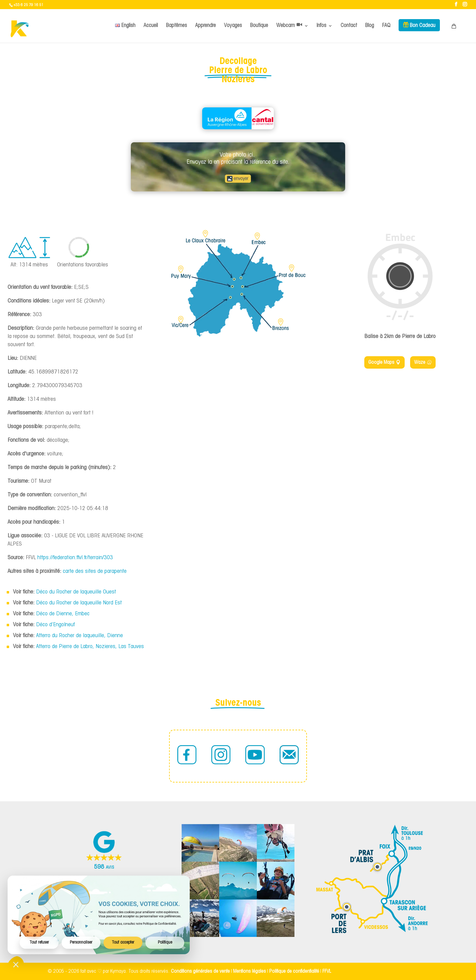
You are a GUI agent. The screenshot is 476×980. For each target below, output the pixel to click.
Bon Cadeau (423, 26)
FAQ (386, 26)
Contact (349, 26)
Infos (321, 26)
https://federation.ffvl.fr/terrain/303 (75, 558)
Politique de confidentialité (294, 971)
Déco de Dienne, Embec (63, 614)
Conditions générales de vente (200, 971)
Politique (165, 943)
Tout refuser (39, 943)
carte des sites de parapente (95, 571)
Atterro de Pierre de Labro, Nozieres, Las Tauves (90, 647)
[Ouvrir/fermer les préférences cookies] (16, 964)
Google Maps (381, 362)
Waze (420, 362)
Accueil (151, 26)
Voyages (233, 26)
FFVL (327, 971)
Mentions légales (250, 971)
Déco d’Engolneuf (55, 625)
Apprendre (206, 26)
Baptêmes (177, 26)
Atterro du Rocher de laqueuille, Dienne (80, 636)
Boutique (259, 26)
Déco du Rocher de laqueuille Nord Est (79, 603)
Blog (370, 26)
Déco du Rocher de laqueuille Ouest (76, 592)
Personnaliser (81, 943)
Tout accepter (123, 943)
